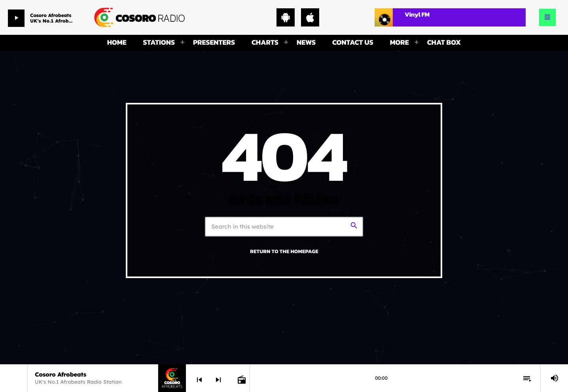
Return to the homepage (284, 252)
